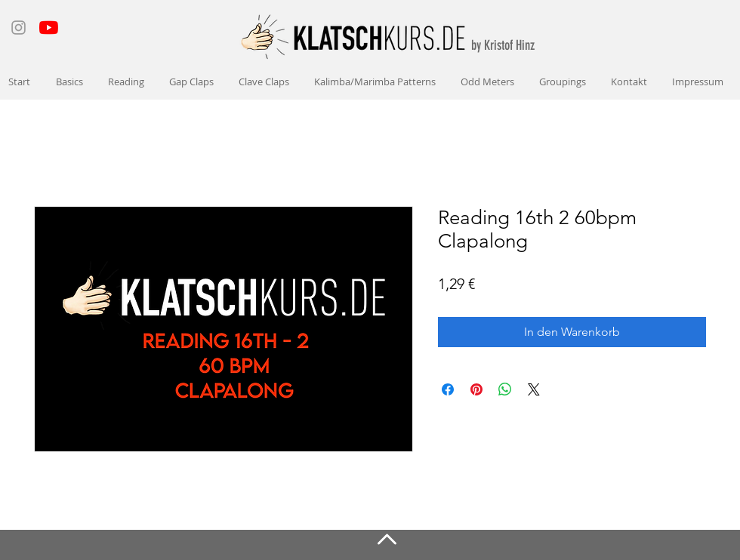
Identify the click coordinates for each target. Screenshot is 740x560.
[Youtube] (49, 28)
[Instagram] (18, 28)
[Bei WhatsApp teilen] (505, 389)
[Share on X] (534, 389)
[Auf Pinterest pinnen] (476, 389)
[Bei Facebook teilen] (448, 389)
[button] (71, 82)
